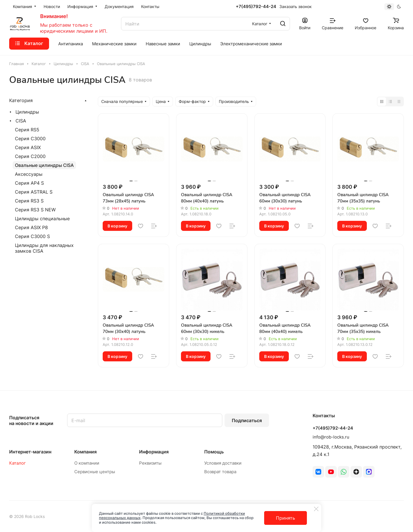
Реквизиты (150, 463)
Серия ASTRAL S (34, 192)
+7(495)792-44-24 (256, 7)
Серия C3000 (30, 139)
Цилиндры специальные (42, 219)
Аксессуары (29, 174)
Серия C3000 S (32, 236)
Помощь (214, 452)
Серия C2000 (30, 156)
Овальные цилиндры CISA (44, 165)
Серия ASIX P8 (31, 227)
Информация (154, 452)
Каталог (17, 463)
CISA (21, 121)
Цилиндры (27, 112)
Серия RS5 (27, 130)
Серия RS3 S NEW (35, 210)
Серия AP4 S (29, 183)
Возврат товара (220, 472)
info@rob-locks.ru (331, 437)
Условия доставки (223, 463)
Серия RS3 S (29, 201)
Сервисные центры (95, 472)
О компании (87, 463)
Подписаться (247, 420)
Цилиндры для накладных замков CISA (44, 248)
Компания (85, 452)
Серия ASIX (28, 147)
